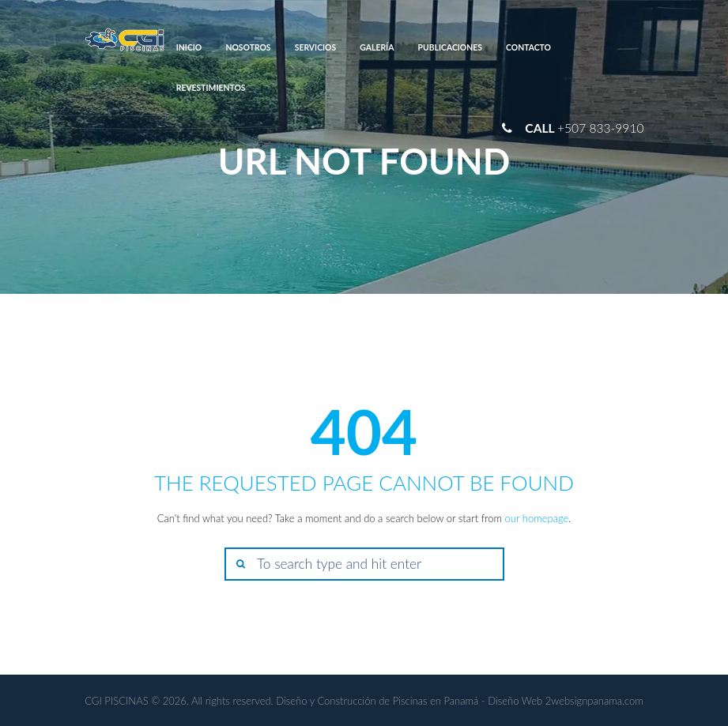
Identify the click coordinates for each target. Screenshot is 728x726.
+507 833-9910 (601, 128)
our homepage (537, 518)
